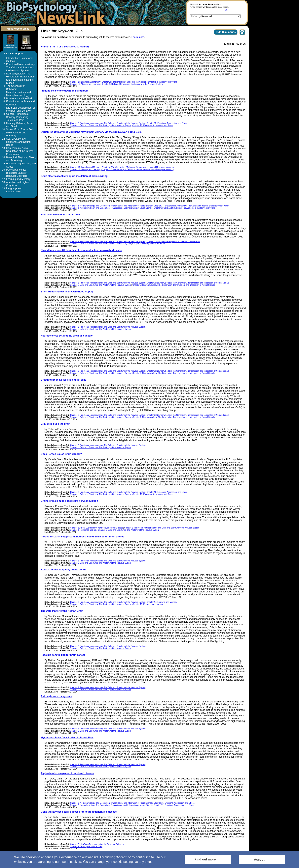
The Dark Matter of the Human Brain (62, 611)
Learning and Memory (18, 179)
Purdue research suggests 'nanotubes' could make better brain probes (82, 537)
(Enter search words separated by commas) (209, 7)
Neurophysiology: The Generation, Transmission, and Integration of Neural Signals (21, 78)
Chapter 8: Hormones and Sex (83, 530)
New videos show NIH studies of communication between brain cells (81, 250)
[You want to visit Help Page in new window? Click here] (242, 35)
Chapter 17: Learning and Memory (85, 82)
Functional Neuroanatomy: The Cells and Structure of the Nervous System (21, 67)
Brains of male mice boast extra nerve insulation (69, 501)
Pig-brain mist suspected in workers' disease (67, 773)
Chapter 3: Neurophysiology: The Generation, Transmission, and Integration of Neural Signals (112, 206)
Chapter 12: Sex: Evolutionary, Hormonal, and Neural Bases (97, 528)
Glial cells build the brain (56, 424)
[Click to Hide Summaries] (226, 35)
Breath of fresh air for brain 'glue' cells (63, 380)
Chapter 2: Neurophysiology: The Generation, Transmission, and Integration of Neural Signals (111, 208)
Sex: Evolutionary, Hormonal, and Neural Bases (18, 142)
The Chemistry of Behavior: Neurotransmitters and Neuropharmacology (19, 91)
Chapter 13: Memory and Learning (85, 84)
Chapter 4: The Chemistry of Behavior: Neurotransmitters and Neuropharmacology (138, 167)
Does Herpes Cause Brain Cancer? (61, 454)
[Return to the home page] (55, 13)
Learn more (138, 37)
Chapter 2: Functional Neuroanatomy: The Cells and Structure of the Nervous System (139, 82)
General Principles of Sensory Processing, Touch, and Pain (18, 117)
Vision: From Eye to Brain (20, 129)
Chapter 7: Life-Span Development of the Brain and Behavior (173, 242)
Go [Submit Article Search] (227, 10)
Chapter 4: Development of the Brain (148, 244)
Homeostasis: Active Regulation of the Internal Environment (20, 151)
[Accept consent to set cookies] (262, 859)
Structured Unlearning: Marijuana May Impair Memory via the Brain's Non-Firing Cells (91, 132)
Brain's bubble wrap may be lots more (63, 570)
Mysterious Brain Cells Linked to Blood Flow (67, 738)
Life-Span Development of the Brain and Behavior (21, 109)
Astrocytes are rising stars (56, 696)
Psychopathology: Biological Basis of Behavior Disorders (17, 173)
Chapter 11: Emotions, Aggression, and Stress (153, 125)
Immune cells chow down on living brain (65, 91)
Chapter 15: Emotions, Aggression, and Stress (167, 123)
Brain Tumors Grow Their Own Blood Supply (67, 292)
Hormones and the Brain (20, 98)
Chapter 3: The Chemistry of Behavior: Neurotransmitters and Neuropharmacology (138, 169)
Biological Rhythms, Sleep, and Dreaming (21, 159)
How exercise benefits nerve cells (61, 215)
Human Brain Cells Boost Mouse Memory (65, 47)
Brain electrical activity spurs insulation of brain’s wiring (74, 176)
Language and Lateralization (14, 190)
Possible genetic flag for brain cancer (63, 655)
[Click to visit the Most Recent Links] (18, 32)
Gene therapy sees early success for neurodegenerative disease (79, 812)
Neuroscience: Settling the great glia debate (67, 336)
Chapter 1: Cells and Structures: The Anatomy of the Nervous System (132, 84)
